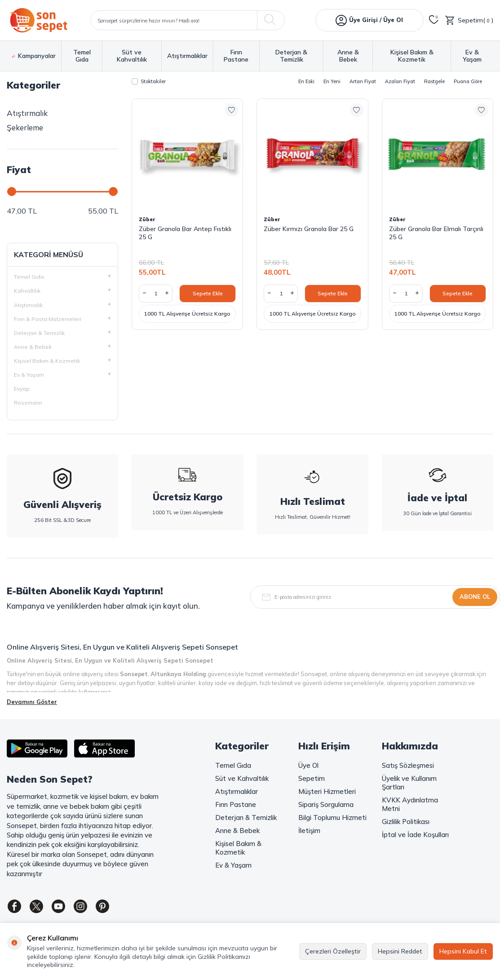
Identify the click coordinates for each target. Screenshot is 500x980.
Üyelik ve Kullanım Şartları (409, 783)
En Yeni (332, 81)
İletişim (309, 831)
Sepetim (312, 778)
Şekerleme (25, 127)
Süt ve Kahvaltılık (132, 56)
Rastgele (434, 81)
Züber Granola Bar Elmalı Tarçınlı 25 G (436, 233)
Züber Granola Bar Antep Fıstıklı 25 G (185, 233)
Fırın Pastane (236, 56)
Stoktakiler (149, 81)
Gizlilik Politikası (406, 822)
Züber (147, 219)
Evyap (22, 389)
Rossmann (28, 403)
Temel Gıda (82, 56)
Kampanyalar (34, 56)
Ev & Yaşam (472, 56)
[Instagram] (90, 908)
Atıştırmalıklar (187, 56)
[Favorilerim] (434, 20)
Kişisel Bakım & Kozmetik (412, 56)
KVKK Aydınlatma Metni (410, 804)
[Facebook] (16, 908)
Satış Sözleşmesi (408, 765)
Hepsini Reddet (400, 951)
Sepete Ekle (208, 293)
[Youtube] (65, 908)
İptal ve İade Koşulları (415, 835)
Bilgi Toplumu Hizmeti (332, 817)
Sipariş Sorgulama (326, 804)
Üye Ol (308, 765)
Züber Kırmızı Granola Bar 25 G (309, 229)
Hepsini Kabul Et (463, 951)
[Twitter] (40, 908)
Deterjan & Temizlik (291, 56)
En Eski (306, 81)
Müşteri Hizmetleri (327, 791)
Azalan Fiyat (400, 81)
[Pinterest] (115, 908)
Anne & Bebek (348, 56)
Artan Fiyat (363, 81)
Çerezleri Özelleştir (333, 951)
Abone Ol (475, 597)
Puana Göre (468, 81)
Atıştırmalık (27, 113)
